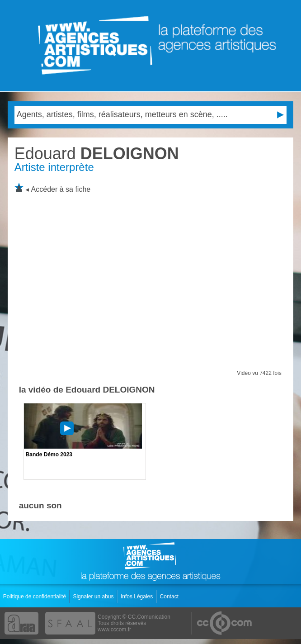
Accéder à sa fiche (61, 189)
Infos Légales (138, 597)
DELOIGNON (97, 154)
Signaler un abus (94, 597)
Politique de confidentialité (35, 597)
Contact (170, 597)
